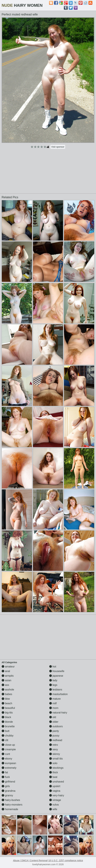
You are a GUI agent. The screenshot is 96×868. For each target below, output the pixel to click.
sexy (54, 749)
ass (5, 685)
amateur (8, 667)
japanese (56, 676)
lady (53, 680)
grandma (9, 791)
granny (7, 795)
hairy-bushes (11, 800)
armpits (8, 676)
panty (54, 731)
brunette (8, 726)
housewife (57, 671)
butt (5, 731)
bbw (6, 699)
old (53, 717)
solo (53, 763)
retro (54, 745)
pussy (54, 736)
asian (6, 680)
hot (53, 667)
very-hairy (57, 795)
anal (6, 671)
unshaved (57, 782)
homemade (10, 809)
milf (53, 703)
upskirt (55, 786)
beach (7, 703)
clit (5, 740)
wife (53, 809)
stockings (56, 768)
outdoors (56, 726)
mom (54, 708)
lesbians (56, 690)
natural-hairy (58, 713)
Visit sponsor (58, 147)
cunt (6, 754)
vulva (54, 805)
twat (53, 777)
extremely (9, 768)
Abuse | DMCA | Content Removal (30, 860)
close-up (8, 745)
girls (6, 786)
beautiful (8, 708)
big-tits (7, 713)
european (9, 763)
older (54, 722)
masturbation (59, 694)
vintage (55, 800)
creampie (9, 749)
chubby (8, 736)
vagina (55, 791)
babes (7, 694)
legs (53, 685)
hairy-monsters (12, 805)
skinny (55, 754)
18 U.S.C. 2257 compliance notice (66, 860)
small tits (56, 759)
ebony (7, 759)
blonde (7, 722)
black (6, 717)
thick (54, 772)
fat (5, 772)
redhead (56, 740)
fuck (6, 777)
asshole (8, 690)
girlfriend (8, 782)
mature (55, 699)
